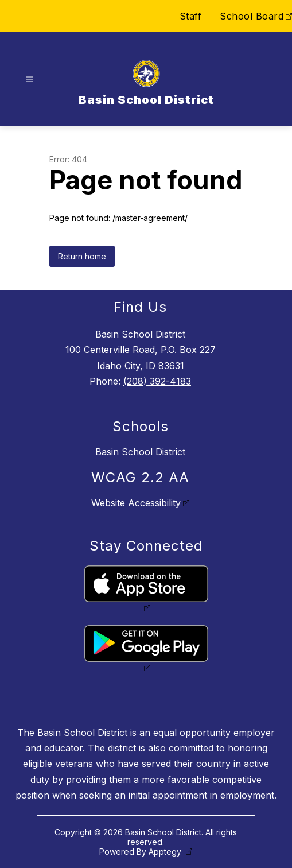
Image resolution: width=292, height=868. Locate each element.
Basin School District (140, 452)
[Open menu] (30, 80)
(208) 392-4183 (157, 381)
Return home (82, 256)
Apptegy (166, 852)
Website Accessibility (136, 503)
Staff (191, 16)
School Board (252, 16)
